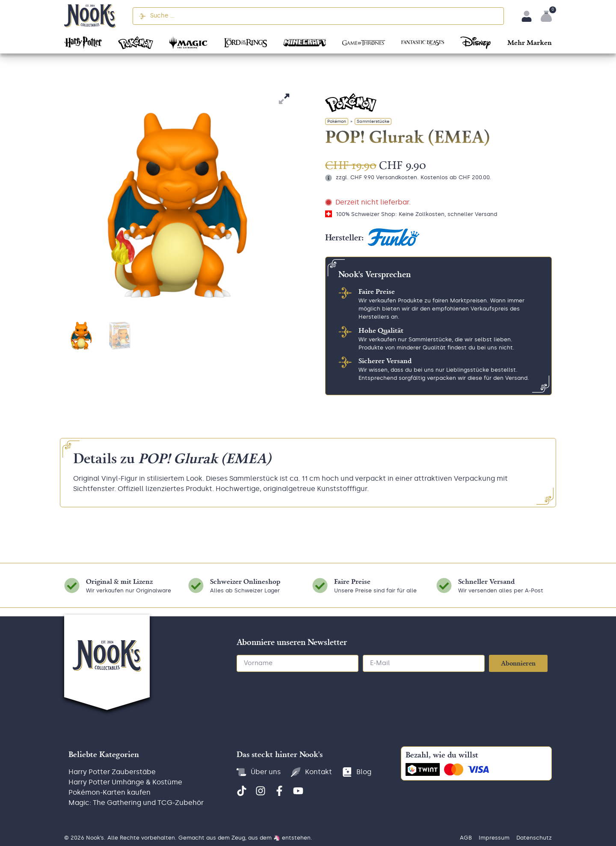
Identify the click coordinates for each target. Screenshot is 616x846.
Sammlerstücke (373, 121)
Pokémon (337, 121)
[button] (530, 42)
